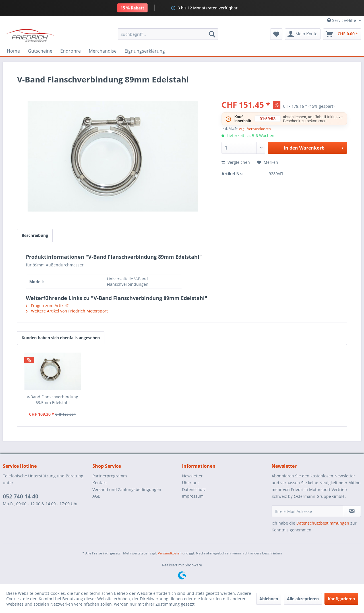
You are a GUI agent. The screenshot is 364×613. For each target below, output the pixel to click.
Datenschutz (194, 489)
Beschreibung (35, 235)
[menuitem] (168, 34)
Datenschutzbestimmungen (323, 523)
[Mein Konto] (303, 34)
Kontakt (100, 483)
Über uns (191, 483)
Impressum (193, 496)
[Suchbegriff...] (168, 34)
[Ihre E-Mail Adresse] (307, 511)
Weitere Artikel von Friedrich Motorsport (67, 311)
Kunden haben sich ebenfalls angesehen (61, 338)
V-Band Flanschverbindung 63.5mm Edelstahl (52, 400)
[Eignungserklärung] (145, 51)
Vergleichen (236, 162)
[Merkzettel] (276, 34)
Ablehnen (269, 599)
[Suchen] (212, 34)
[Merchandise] (103, 51)
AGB (96, 496)
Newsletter (192, 476)
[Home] (13, 51)
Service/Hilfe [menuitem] (342, 20)
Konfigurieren (341, 599)
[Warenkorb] (342, 34)
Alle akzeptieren (303, 599)
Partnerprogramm (110, 476)
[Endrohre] (71, 51)
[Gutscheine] (40, 51)
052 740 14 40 (21, 496)
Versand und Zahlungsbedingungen (127, 489)
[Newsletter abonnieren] (352, 511)
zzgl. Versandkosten (255, 129)
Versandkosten (170, 553)
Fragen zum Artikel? (47, 306)
